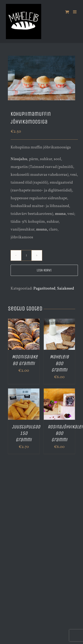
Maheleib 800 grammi (59, 363)
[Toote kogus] (26, 255)
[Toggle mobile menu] (75, 12)
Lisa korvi (44, 270)
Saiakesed (66, 289)
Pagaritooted (44, 289)
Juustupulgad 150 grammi (26, 433)
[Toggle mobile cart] (67, 12)
